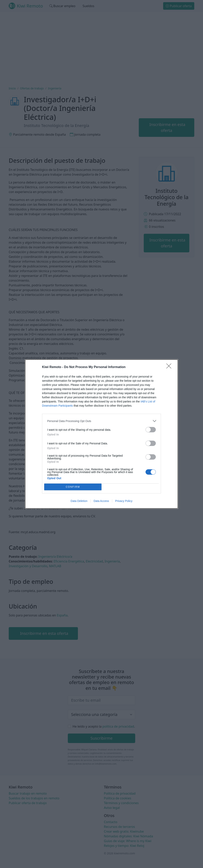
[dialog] (101, 434)
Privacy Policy (124, 501)
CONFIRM (73, 487)
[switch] (151, 430)
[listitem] (101, 421)
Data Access (101, 501)
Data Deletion (79, 501)
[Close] (170, 367)
